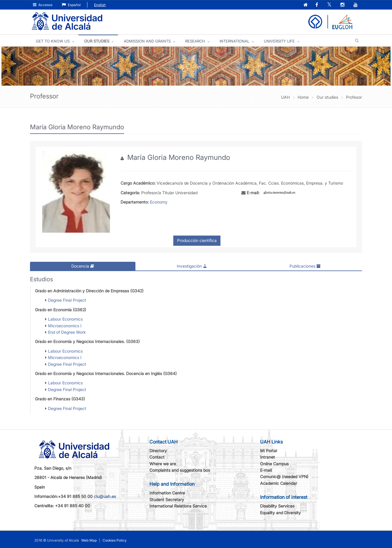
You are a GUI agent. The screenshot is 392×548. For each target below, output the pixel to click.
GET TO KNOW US (53, 41)
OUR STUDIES (97, 41)
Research (195, 41)
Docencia (83, 266)
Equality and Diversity (280, 512)
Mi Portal (269, 451)
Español (71, 5)
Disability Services (277, 506)
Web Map (89, 540)
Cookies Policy (115, 540)
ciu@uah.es (105, 496)
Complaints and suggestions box (180, 470)
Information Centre (167, 493)
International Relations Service (178, 506)
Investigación (192, 266)
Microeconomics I (65, 325)
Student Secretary (167, 500)
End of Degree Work (67, 332)
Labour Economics (65, 319)
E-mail (266, 470)
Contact (157, 457)
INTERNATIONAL (234, 41)
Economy (159, 202)
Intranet (267, 457)
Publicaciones (305, 266)
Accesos (43, 5)
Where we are (163, 463)
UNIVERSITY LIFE (279, 41)
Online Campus (274, 463)
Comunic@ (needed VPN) (284, 477)
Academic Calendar (279, 483)
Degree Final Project (67, 300)
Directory (158, 451)
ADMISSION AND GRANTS (147, 41)
